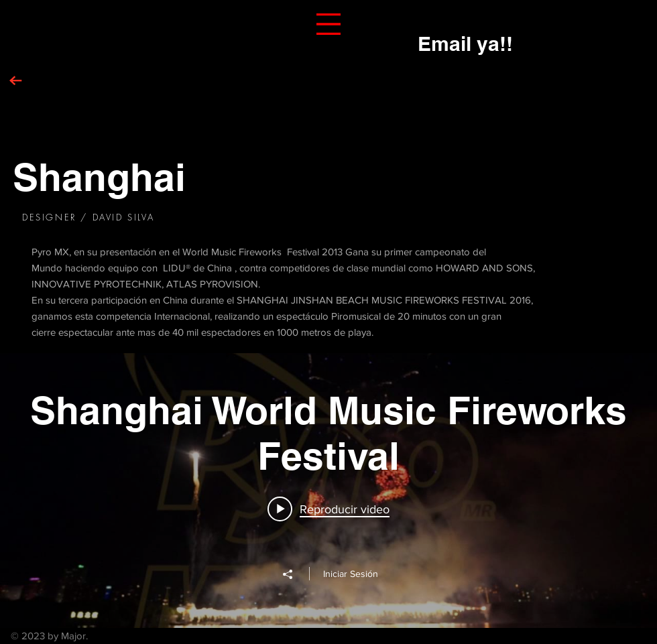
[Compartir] (294, 574)
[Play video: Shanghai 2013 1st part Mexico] (328, 509)
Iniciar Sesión (351, 574)
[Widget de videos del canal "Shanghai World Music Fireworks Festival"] (328, 491)
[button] (328, 24)
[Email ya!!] (465, 43)
